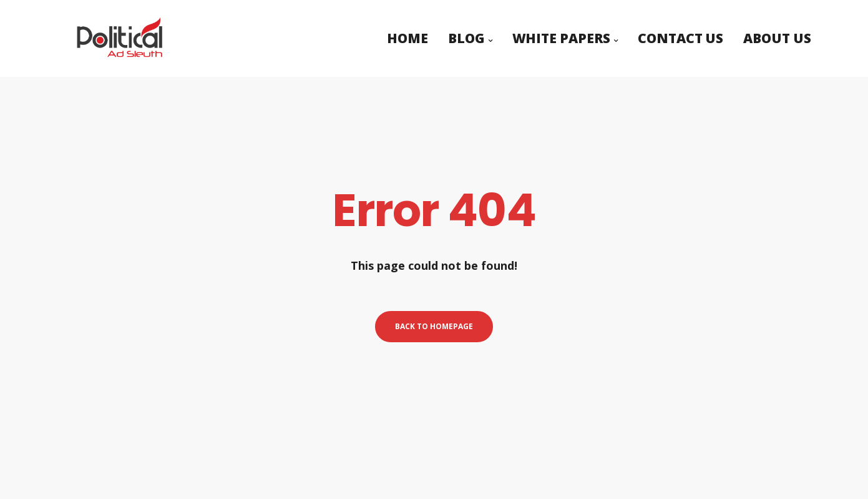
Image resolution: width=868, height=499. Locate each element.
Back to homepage (434, 326)
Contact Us (680, 33)
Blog (466, 33)
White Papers (562, 33)
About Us (777, 33)
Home (407, 33)
